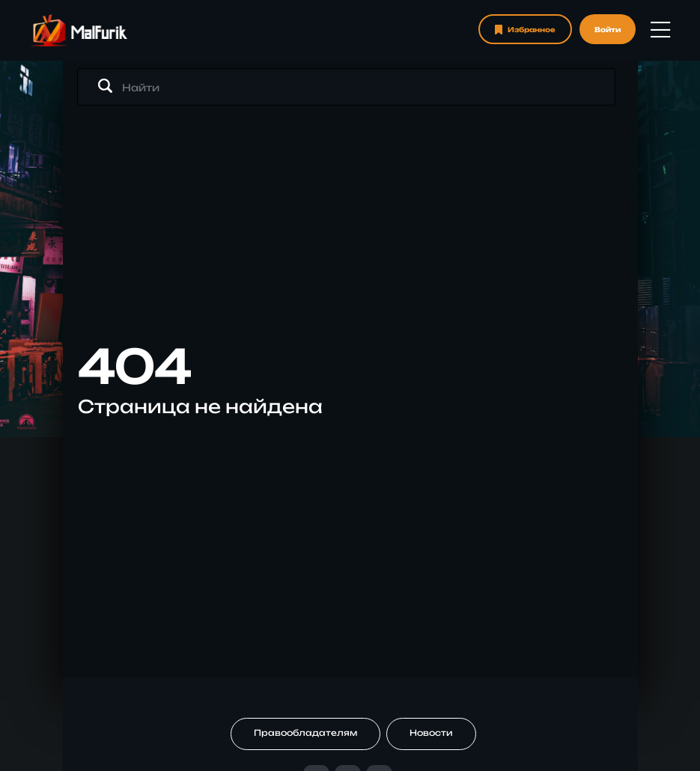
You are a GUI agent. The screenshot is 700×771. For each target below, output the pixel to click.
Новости (431, 733)
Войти (608, 30)
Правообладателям (305, 733)
